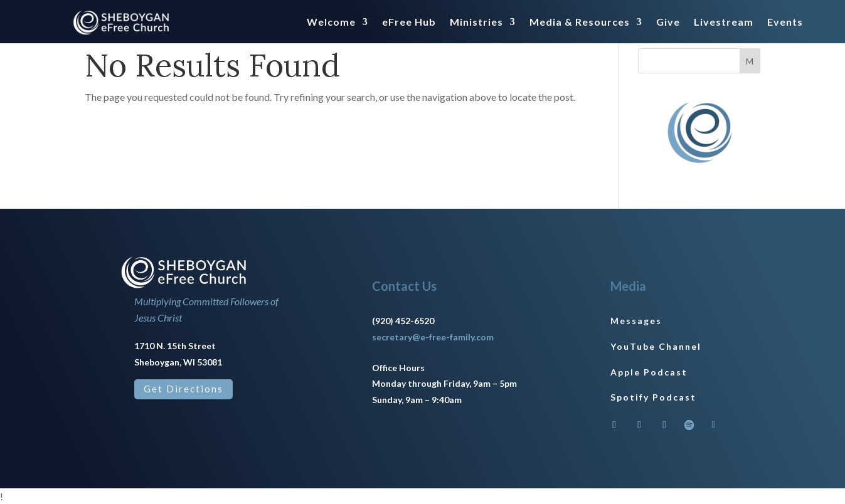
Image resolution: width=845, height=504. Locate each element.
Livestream (724, 23)
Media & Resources (580, 23)
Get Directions (183, 389)
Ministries (476, 23)
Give (668, 23)
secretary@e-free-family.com (433, 337)
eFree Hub (409, 23)
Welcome (331, 23)
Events (785, 23)
